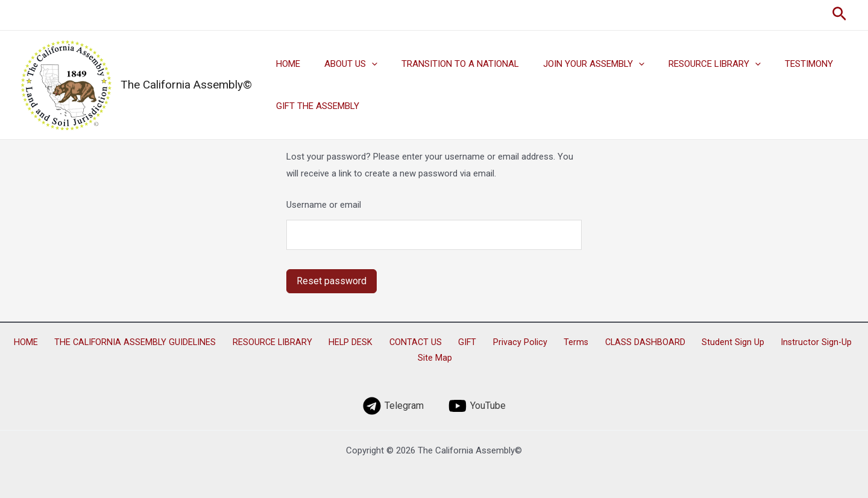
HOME (285, 64)
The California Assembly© (186, 85)
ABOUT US (342, 64)
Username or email (324, 205)
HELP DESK (345, 343)
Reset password (332, 281)
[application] (363, 64)
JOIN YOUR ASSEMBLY (573, 64)
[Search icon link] (839, 15)
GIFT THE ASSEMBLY (315, 106)
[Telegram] (393, 401)
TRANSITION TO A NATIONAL (445, 64)
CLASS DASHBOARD (605, 343)
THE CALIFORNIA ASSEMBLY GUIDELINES (141, 343)
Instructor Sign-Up (763, 343)
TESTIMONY (776, 64)
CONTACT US (403, 343)
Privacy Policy (494, 343)
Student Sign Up (686, 343)
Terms (542, 343)
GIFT (448, 343)
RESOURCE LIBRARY (687, 64)
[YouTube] (477, 401)
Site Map (825, 343)
